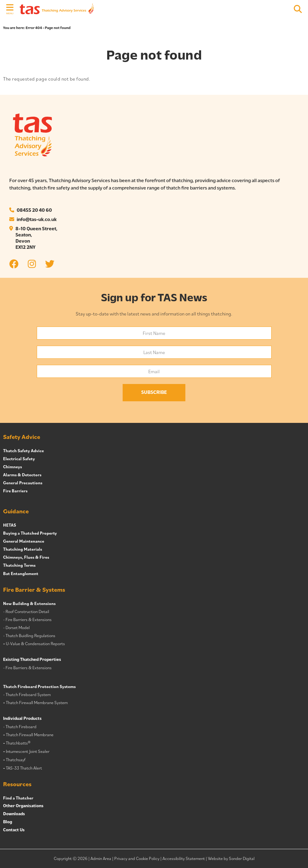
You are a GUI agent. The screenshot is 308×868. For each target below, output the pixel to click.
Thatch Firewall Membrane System (37, 703)
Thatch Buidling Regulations (30, 636)
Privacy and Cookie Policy (137, 858)
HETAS (10, 525)
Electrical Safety (19, 459)
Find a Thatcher (18, 798)
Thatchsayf (16, 760)
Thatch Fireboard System (28, 695)
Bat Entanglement (21, 574)
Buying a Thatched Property (30, 533)
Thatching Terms (19, 565)
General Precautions (23, 483)
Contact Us (14, 830)
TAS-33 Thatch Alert (24, 768)
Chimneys (13, 467)
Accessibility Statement (184, 858)
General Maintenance (24, 541)
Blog (8, 822)
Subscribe (154, 393)
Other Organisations (23, 806)
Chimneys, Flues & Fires (26, 557)
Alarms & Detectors (22, 475)
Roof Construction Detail (27, 611)
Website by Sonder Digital (231, 858)
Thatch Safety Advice (23, 451)
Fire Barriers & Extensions (29, 620)
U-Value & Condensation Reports (35, 644)
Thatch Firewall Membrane (30, 735)
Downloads (14, 814)
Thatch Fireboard (21, 727)
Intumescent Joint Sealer (28, 751)
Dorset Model (18, 628)
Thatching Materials (23, 549)
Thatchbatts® (18, 743)
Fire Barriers (15, 491)
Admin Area (101, 858)
